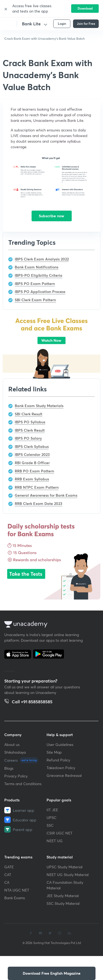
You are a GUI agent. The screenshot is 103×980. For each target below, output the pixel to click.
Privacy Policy (16, 776)
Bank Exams (15, 898)
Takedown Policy (61, 768)
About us (12, 744)
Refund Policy (58, 760)
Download (85, 8)
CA (7, 882)
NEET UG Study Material (68, 875)
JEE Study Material (63, 896)
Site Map (54, 752)
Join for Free (86, 23)
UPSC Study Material (64, 867)
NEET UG (55, 841)
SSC (50, 825)
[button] (52, 973)
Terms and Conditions (23, 784)
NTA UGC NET (17, 890)
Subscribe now (51, 216)
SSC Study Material (63, 903)
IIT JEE (52, 810)
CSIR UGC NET (60, 833)
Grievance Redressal (64, 775)
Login (62, 23)
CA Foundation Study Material (65, 885)
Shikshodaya (15, 752)
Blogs (9, 768)
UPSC (51, 818)
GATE (9, 867)
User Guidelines (60, 744)
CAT (8, 875)
